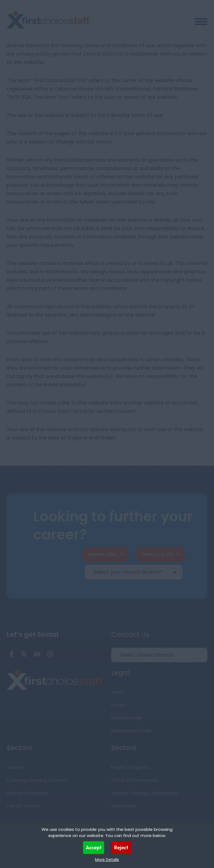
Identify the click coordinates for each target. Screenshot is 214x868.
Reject (121, 847)
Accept (94, 847)
